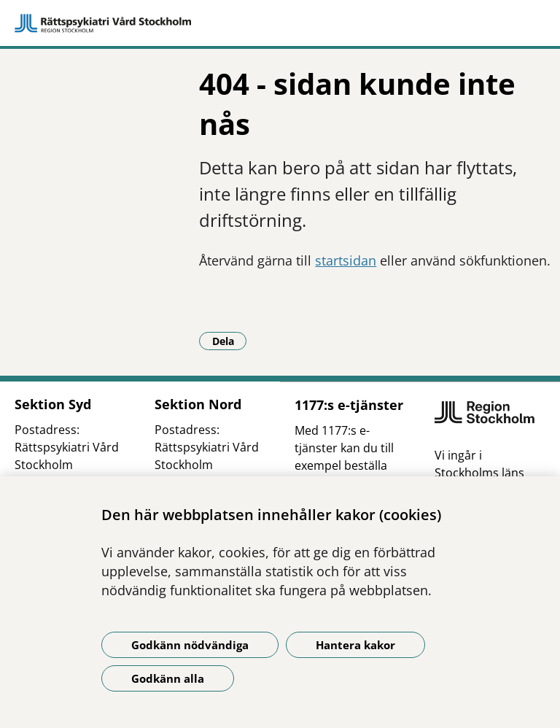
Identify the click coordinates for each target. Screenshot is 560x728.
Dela (230, 341)
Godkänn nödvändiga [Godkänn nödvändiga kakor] (190, 645)
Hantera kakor (355, 645)
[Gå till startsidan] (280, 23)
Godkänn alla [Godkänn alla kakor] (168, 678)
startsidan (346, 260)
